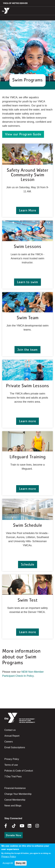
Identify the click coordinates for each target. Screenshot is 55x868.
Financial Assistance (15, 788)
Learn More (28, 210)
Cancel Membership (15, 800)
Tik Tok (14, 828)
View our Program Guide (23, 134)
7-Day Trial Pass (13, 777)
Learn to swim (27, 282)
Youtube (22, 826)
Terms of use (11, 765)
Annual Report (12, 736)
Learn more (27, 421)
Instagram (39, 826)
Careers (9, 742)
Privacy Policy (12, 759)
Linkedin (32, 826)
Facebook (8, 826)
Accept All (8, 863)
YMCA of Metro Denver (15, 3)
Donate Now (14, 835)
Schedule (28, 564)
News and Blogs (13, 806)
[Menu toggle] (50, 10)
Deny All (21, 863)
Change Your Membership (18, 794)
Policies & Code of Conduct (19, 771)
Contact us (10, 730)
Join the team (27, 349)
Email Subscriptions (15, 747)
